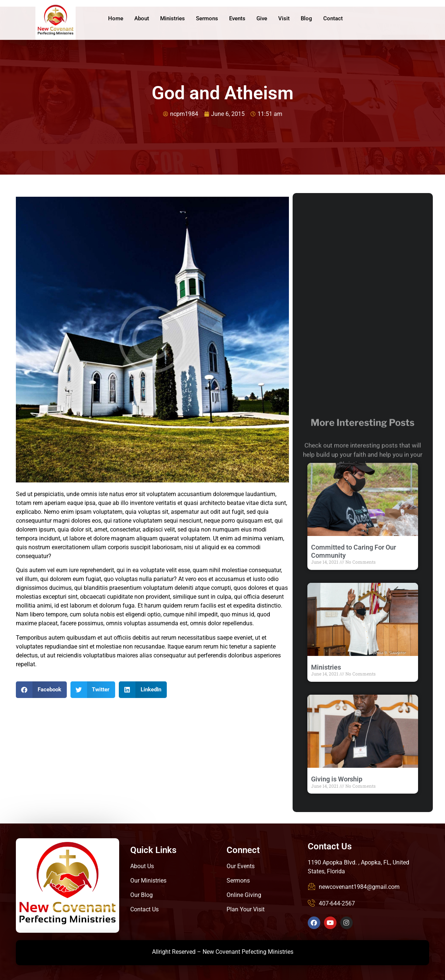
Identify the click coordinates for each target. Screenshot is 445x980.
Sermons (207, 18)
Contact (333, 18)
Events (237, 18)
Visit (284, 18)
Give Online (405, 19)
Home (116, 18)
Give (262, 18)
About (142, 18)
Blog (306, 18)
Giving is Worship (337, 779)
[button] (41, 690)
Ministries (173, 18)
